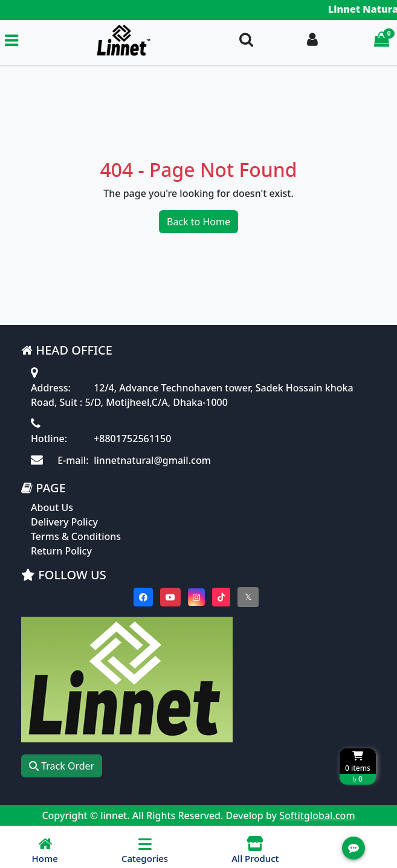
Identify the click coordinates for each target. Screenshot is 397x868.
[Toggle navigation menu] (11, 40)
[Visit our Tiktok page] (221, 597)
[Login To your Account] (312, 40)
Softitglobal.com (317, 815)
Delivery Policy (64, 522)
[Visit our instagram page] (196, 597)
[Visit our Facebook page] (143, 597)
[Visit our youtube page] (170, 597)
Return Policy (61, 551)
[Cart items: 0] (382, 40)
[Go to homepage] (124, 40)
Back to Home (198, 222)
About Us (52, 507)
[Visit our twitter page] (248, 597)
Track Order (62, 766)
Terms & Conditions (76, 536)
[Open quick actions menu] (353, 848)
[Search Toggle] (246, 40)
